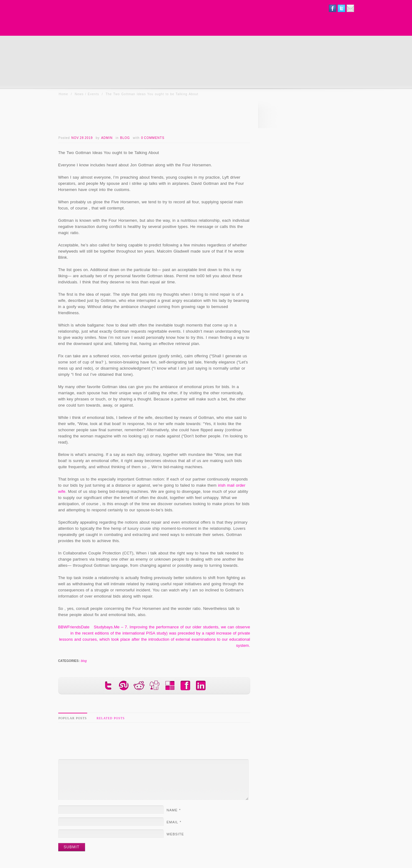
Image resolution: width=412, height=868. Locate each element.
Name (174, 810)
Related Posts (111, 718)
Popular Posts (73, 718)
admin (107, 138)
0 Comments (153, 138)
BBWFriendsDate (74, 627)
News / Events (87, 94)
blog (125, 138)
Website (175, 834)
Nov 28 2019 (82, 138)
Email (174, 822)
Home (64, 94)
